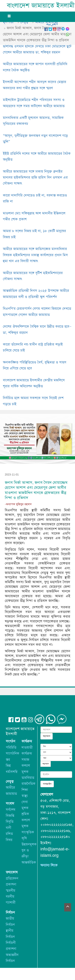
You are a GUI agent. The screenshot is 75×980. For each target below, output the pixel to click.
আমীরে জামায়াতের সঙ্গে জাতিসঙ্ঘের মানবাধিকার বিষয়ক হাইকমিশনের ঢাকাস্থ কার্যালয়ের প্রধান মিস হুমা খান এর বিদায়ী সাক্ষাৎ (35, 255)
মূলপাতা (8, 22)
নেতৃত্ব (24, 22)
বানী (8, 828)
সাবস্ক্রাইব (47, 784)
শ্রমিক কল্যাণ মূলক (26, 820)
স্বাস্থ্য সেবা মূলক (25, 802)
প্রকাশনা (11, 884)
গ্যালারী (11, 902)
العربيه (52, 24)
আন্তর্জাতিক (29, 862)
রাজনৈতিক (28, 784)
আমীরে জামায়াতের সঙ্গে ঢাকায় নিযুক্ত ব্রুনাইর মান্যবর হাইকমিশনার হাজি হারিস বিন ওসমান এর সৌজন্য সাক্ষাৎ (35, 178)
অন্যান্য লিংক (49, 865)
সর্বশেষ (10, 810)
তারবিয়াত (28, 778)
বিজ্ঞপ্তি (10, 816)
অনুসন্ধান (47, 736)
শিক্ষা (25, 790)
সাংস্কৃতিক (28, 832)
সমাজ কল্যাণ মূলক (26, 766)
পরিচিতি (11, 747)
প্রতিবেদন (12, 878)
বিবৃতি (10, 822)
